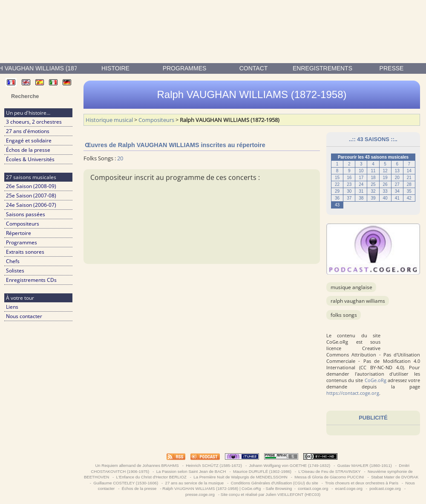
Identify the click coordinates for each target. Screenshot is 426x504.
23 (349, 184)
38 (361, 198)
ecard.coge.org (349, 488)
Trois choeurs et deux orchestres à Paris (362, 483)
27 (397, 184)
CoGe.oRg (376, 380)
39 (373, 198)
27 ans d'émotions (28, 131)
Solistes (15, 271)
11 (373, 171)
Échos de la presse (28, 150)
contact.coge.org (313, 488)
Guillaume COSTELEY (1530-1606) (126, 483)
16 (349, 178)
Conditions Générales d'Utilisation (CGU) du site (274, 483)
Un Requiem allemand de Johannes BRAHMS (137, 465)
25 (373, 184)
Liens (12, 307)
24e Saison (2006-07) (31, 205)
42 (409, 198)
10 (361, 171)
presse (392, 68)
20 (397, 178)
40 (385, 198)
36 (337, 198)
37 (349, 198)
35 (409, 191)
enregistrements (322, 68)
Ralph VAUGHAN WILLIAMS (358, 301)
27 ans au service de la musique (194, 483)
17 (361, 178)
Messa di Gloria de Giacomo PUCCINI (329, 477)
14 (409, 171)
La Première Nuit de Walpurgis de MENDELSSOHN (241, 477)
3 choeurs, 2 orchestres (34, 122)
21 (409, 178)
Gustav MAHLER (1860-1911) (364, 465)
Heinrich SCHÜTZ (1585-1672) (214, 465)
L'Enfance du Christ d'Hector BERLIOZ (151, 477)
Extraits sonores (25, 252)
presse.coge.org (200, 494)
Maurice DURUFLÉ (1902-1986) (262, 471)
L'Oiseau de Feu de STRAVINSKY (330, 471)
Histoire (115, 68)
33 (385, 191)
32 (373, 191)
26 (385, 184)
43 (337, 205)
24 (361, 184)
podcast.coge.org (385, 488)
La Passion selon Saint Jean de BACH (191, 471)
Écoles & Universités (30, 159)
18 (373, 178)
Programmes (185, 68)
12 (385, 171)
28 (409, 184)
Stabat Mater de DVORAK (395, 477)
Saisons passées (26, 214)
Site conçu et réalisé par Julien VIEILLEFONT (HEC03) (271, 494)
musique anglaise (351, 287)
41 (397, 198)
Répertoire (19, 233)
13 (397, 171)
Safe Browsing (279, 488)
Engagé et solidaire (29, 140)
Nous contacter (24, 316)
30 (349, 191)
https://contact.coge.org (353, 393)
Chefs (13, 261)
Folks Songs (344, 315)
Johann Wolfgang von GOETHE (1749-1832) (290, 465)
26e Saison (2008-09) (31, 186)
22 (337, 184)
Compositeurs (23, 224)
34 (397, 191)
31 (361, 191)
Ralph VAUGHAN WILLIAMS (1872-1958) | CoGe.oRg (212, 488)
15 (337, 178)
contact (254, 68)
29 (337, 191)
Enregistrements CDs (31, 280)
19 (385, 178)
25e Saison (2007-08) (31, 196)
